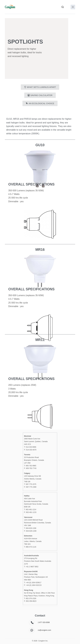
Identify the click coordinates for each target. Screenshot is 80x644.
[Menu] (73, 7)
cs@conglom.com (45, 630)
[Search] (63, 7)
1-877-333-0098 (44, 622)
